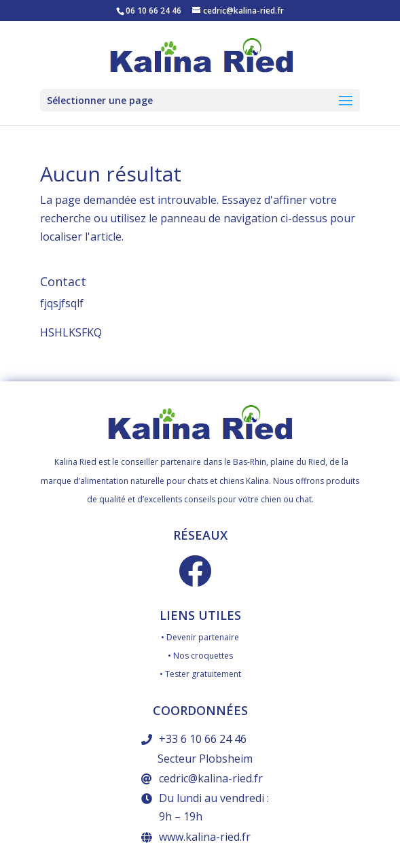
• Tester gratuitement (200, 674)
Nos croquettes (203, 656)
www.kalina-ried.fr (205, 837)
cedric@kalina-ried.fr (211, 778)
